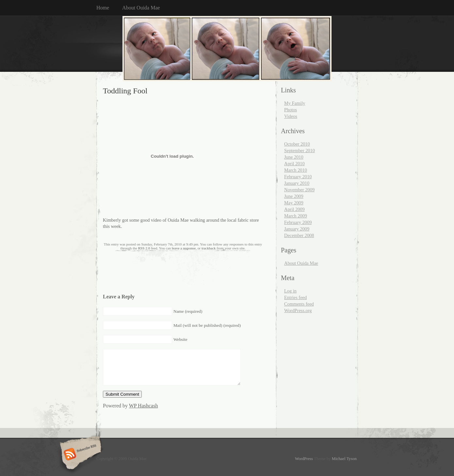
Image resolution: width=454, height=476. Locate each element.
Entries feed (295, 297)
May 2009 (294, 203)
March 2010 (296, 170)
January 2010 (297, 183)
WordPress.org (298, 310)
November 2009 (299, 190)
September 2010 (300, 151)
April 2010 (294, 164)
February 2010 (298, 177)
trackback (209, 248)
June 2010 (294, 157)
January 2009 (297, 229)
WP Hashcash (144, 406)
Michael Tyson (344, 459)
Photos (291, 110)
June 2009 (294, 196)
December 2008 (299, 235)
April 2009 (294, 209)
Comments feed (299, 304)
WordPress (304, 459)
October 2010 (297, 144)
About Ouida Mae (141, 8)
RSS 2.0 (144, 248)
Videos (291, 116)
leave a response (184, 248)
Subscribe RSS (80, 455)
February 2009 (298, 222)
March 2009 (296, 216)
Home (103, 8)
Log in (290, 291)
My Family (295, 103)
